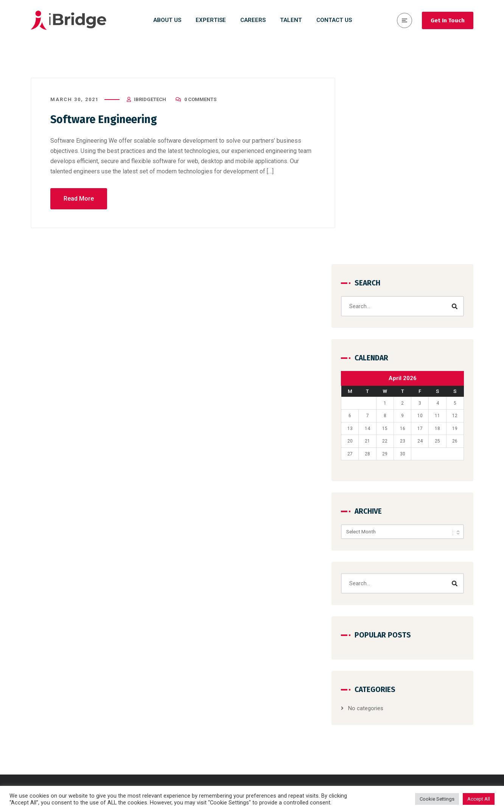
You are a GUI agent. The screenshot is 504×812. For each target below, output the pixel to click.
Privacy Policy (395, 723)
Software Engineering (107, 120)
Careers (387, 668)
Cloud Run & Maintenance (296, 709)
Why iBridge (392, 695)
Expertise (389, 709)
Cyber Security (282, 695)
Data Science (280, 682)
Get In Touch (448, 20)
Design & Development (292, 668)
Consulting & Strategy (291, 655)
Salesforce (278, 736)
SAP (269, 750)
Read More (79, 199)
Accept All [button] (479, 799)
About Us (389, 655)
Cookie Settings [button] (437, 799)
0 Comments (200, 100)
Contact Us (392, 682)
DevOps (274, 723)
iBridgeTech (150, 100)
